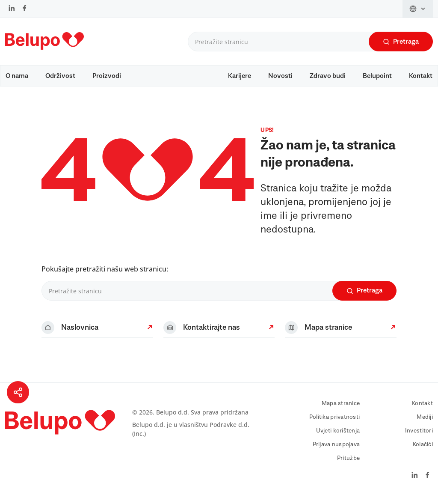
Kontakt (421, 76)
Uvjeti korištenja (338, 435)
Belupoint (377, 76)
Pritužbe (348, 462)
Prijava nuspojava (336, 449)
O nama (17, 76)
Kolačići (423, 449)
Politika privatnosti (335, 421)
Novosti (280, 76)
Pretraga (401, 42)
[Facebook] (25, 9)
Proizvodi (107, 76)
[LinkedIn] (12, 9)
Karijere (240, 76)
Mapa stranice (341, 408)
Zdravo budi (328, 76)
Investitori (419, 435)
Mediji (425, 421)
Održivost (60, 76)
